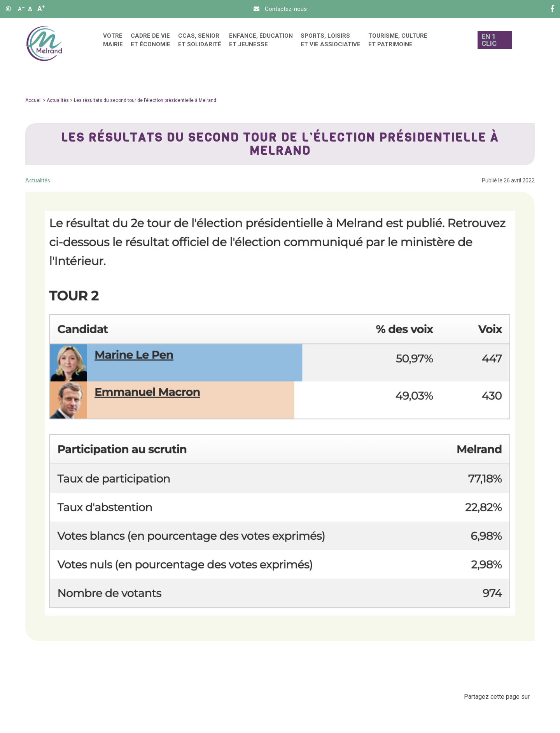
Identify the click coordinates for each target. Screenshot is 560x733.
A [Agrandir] (41, 9)
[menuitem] (113, 44)
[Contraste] (9, 9)
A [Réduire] (21, 9)
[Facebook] (552, 9)
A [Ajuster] (30, 9)
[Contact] (280, 9)
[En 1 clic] (493, 44)
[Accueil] (44, 44)
